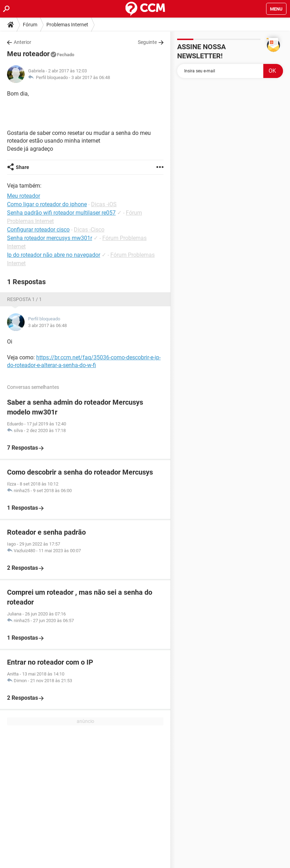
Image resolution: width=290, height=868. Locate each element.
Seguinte (147, 42)
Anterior (22, 42)
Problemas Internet (67, 25)
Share (22, 167)
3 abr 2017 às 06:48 (91, 77)
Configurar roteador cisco (38, 230)
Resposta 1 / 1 (24, 299)
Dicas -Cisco (89, 230)
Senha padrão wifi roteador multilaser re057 (61, 213)
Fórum (30, 25)
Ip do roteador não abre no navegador (54, 255)
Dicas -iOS (104, 204)
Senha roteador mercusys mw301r (50, 238)
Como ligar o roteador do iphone (47, 204)
